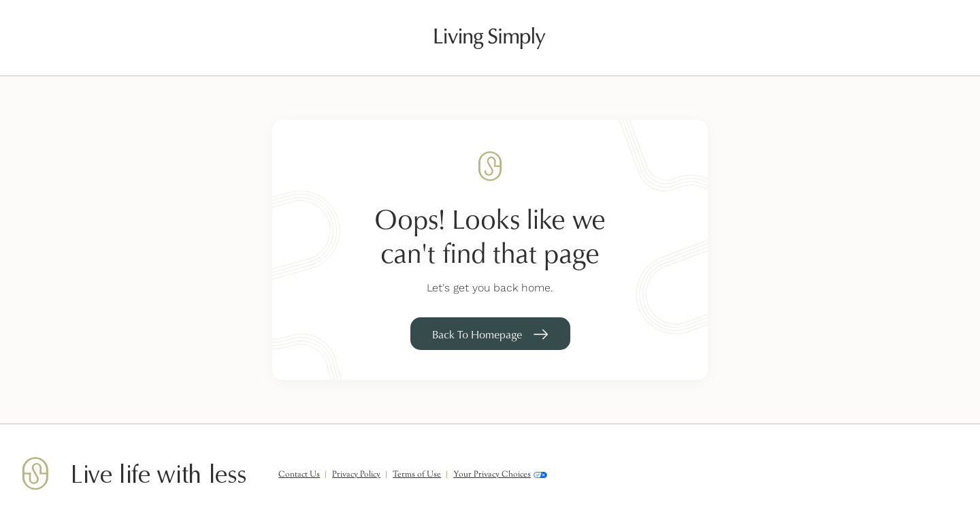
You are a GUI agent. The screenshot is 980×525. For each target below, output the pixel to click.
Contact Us (299, 475)
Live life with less (158, 475)
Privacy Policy (356, 475)
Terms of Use (417, 475)
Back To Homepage (477, 334)
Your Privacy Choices (500, 475)
